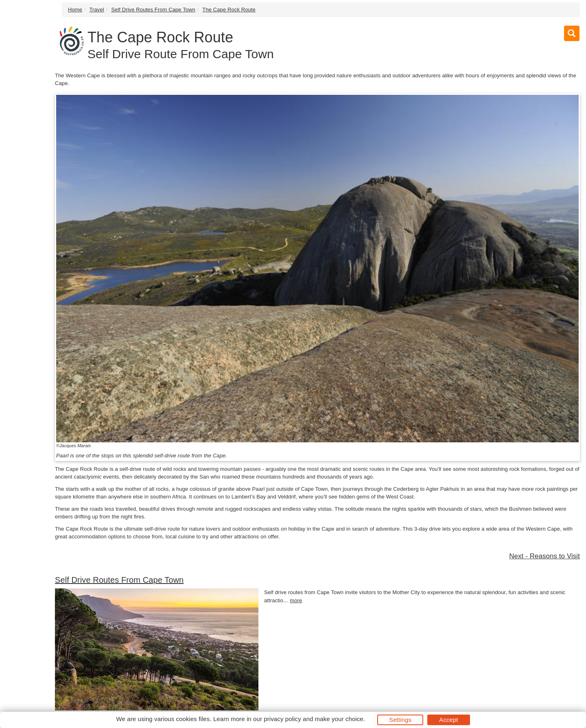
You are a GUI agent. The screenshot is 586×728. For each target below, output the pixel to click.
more (296, 600)
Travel (97, 10)
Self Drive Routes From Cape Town (153, 10)
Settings (400, 720)
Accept (448, 720)
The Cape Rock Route (229, 10)
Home (75, 10)
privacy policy (282, 719)
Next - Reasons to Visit (544, 556)
